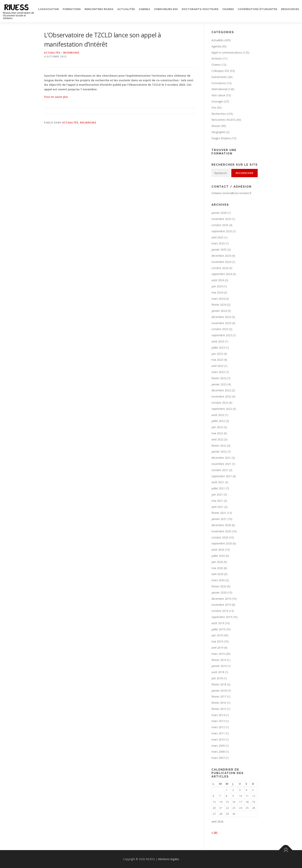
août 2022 (218, 415)
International (219, 89)
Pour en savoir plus (56, 97)
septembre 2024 (222, 274)
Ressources (290, 9)
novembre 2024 (221, 262)
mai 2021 (217, 501)
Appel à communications (227, 52)
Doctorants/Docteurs (200, 9)
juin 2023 (217, 354)
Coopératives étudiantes (258, 9)
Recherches (71, 53)
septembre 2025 (222, 231)
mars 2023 (218, 372)
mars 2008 (218, 752)
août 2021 (218, 482)
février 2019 (219, 660)
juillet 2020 (218, 556)
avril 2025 (217, 237)
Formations (72, 9)
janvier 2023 (219, 384)
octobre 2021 (220, 470)
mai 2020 (217, 568)
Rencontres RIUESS (99, 9)
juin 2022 (217, 427)
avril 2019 (217, 648)
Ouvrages (217, 101)
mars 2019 (218, 654)
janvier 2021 (219, 519)
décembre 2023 (221, 317)
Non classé (218, 95)
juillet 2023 (218, 348)
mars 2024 (218, 299)
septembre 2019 (222, 617)
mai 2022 (217, 433)
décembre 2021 (221, 458)
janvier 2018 (219, 691)
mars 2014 (218, 715)
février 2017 (219, 696)
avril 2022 (217, 439)
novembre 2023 (221, 323)
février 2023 (219, 378)
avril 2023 (217, 366)
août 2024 (218, 280)
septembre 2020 (222, 543)
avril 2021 (217, 507)
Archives (217, 58)
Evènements (219, 77)
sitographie (218, 132)
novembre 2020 (221, 531)
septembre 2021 (222, 476)
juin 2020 (217, 562)
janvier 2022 (219, 452)
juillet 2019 (218, 629)
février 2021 (219, 513)
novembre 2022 (221, 396)
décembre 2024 (221, 256)
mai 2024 (217, 292)
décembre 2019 (221, 599)
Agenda (145, 9)
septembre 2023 (222, 335)
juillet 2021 (218, 488)
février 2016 (219, 703)
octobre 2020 (220, 537)
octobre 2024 (220, 268)
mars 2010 (218, 739)
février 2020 (219, 586)
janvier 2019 (219, 666)
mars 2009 (218, 746)
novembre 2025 (221, 219)
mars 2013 (218, 721)
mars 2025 (218, 243)
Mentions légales (169, 859)
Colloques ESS (220, 71)
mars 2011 (218, 733)
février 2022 (219, 446)
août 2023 (218, 341)
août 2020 (218, 550)
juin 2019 (217, 635)
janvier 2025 (219, 249)
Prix (214, 108)
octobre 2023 (220, 329)
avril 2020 (217, 574)
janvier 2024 (219, 311)
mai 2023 (217, 360)
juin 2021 (217, 494)
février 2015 (219, 709)
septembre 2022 (222, 409)
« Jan (214, 832)
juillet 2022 (218, 421)
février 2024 (219, 305)
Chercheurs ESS (166, 9)
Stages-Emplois (221, 138)
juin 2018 (217, 678)
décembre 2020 (221, 525)
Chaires (228, 9)
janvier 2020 (219, 593)
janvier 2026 (219, 213)
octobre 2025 (220, 225)
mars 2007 (218, 758)
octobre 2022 (220, 403)
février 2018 (219, 684)
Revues (216, 126)
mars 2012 (218, 727)
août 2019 (218, 623)
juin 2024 (217, 286)
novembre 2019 (221, 605)
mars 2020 (218, 580)
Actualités (126, 9)
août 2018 (218, 672)
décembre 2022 (221, 390)
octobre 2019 (220, 611)
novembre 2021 (221, 464)
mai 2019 (217, 641)
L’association (49, 9)
